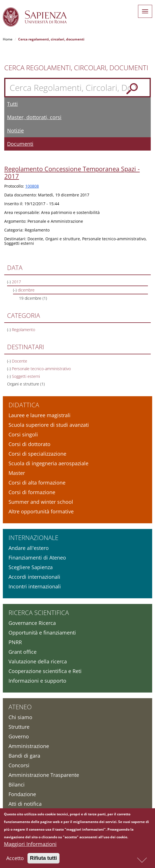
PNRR (15, 642)
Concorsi (19, 765)
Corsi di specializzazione (37, 454)
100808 (32, 186)
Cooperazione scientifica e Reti (45, 671)
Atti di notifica (25, 804)
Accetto (15, 860)
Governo (19, 736)
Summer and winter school (41, 502)
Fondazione (22, 794)
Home (8, 39)
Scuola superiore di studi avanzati (49, 425)
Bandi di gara (24, 756)
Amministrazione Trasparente (44, 775)
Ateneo (20, 707)
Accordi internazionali (34, 577)
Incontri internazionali (35, 586)
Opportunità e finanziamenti (42, 633)
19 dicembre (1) (33, 298)
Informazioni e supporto (37, 681)
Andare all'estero (29, 548)
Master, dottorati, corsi (34, 117)
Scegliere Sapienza (31, 567)
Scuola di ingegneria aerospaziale (48, 463)
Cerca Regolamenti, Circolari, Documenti (76, 68)
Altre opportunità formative (41, 511)
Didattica (24, 405)
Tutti (12, 104)
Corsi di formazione (32, 492)
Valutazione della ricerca (38, 661)
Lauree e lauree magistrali (40, 415)
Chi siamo (20, 717)
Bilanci (17, 785)
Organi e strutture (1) (26, 384)
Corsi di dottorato (29, 444)
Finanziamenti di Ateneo (37, 558)
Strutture (19, 727)
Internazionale (33, 537)
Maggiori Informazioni (30, 846)
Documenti (20, 144)
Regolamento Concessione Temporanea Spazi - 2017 (72, 172)
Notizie (15, 130)
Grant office (23, 652)
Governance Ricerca (32, 623)
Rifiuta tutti (43, 860)
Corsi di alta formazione (37, 483)
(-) (9, 282)
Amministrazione (29, 746)
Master (17, 473)
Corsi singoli (23, 434)
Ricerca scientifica (39, 612)
